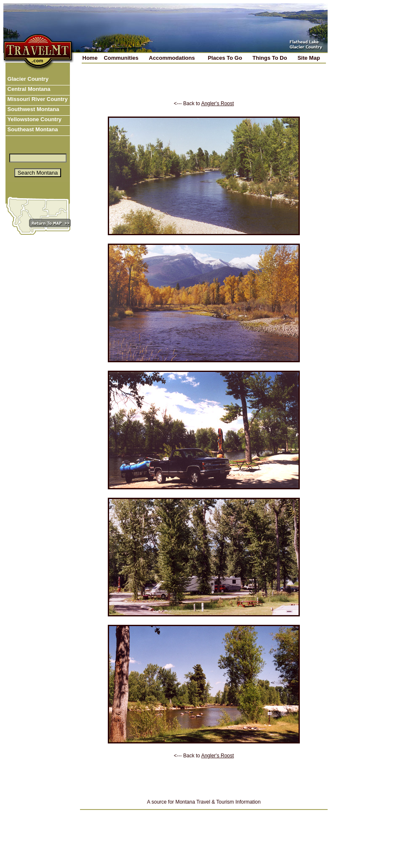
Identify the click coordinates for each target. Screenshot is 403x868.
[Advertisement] (204, 88)
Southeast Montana (32, 129)
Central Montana (28, 89)
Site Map (308, 58)
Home (90, 58)
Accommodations (172, 58)
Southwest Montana (32, 109)
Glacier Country (27, 79)
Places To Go (225, 58)
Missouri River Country (37, 99)
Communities (121, 58)
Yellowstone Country (34, 119)
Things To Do (270, 58)
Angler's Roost (218, 104)
